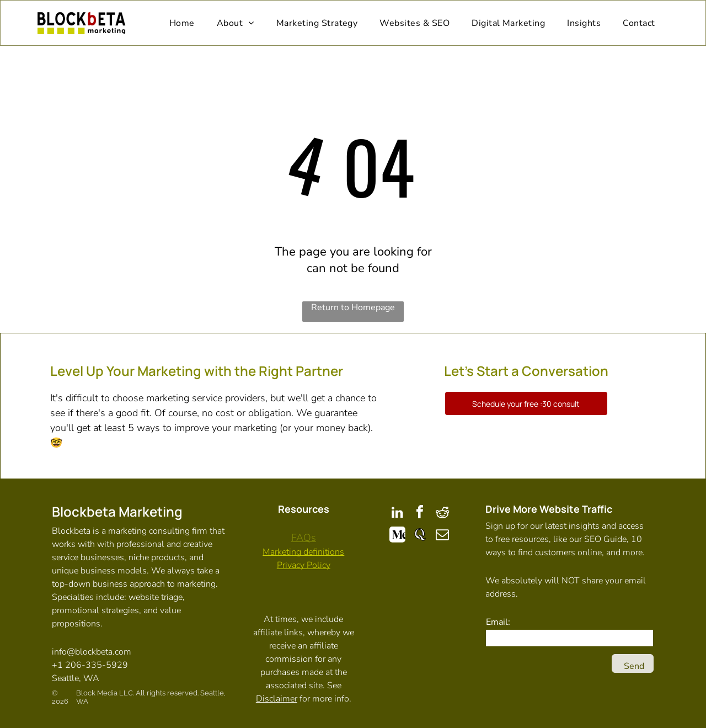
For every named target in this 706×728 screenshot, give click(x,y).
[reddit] (442, 514)
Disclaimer (277, 699)
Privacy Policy (304, 565)
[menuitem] (182, 23)
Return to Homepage (353, 307)
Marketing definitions (303, 552)
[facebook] (420, 514)
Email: (498, 622)
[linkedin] (397, 514)
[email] (442, 536)
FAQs (304, 538)
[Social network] (397, 536)
